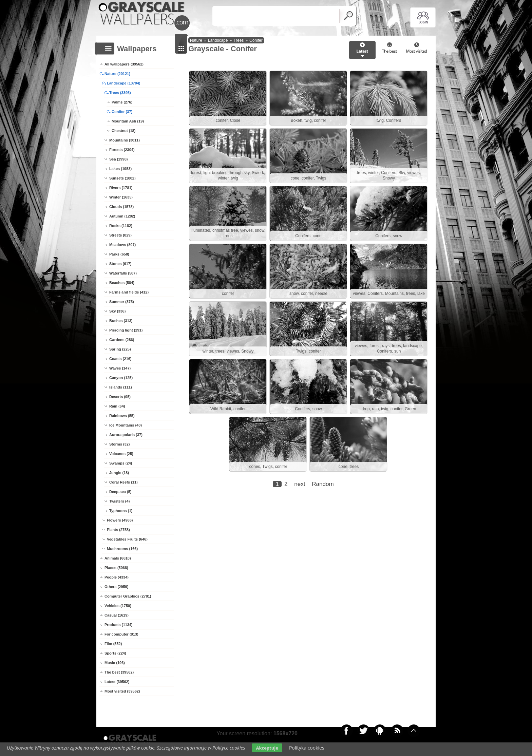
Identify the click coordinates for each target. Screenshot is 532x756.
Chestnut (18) (123, 131)
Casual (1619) (117, 615)
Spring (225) (120, 349)
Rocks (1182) (121, 226)
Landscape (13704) (123, 83)
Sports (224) (115, 653)
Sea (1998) (118, 159)
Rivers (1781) (121, 188)
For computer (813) (121, 634)
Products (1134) (119, 625)
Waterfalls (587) (123, 273)
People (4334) (117, 577)
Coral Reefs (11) (123, 482)
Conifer (256, 40)
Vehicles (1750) (118, 606)
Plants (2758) (118, 530)
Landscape (218, 40)
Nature (196, 40)
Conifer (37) (122, 112)
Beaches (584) (122, 283)
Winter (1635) (121, 197)
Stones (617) (120, 264)
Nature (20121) (117, 74)
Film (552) (113, 644)
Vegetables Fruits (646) (127, 539)
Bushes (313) (121, 321)
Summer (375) (122, 302)
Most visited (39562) (122, 691)
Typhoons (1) (121, 511)
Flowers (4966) (120, 520)
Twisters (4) (119, 501)
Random (323, 484)
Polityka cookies (307, 748)
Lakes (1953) (120, 169)
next (300, 484)
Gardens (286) (122, 340)
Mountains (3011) (125, 140)
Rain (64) (117, 406)
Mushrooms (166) (122, 549)
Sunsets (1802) (122, 178)
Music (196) (115, 663)
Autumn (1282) (122, 216)
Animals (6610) (118, 558)
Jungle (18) (119, 473)
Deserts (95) (120, 397)
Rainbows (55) (122, 416)
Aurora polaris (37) (126, 435)
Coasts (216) (120, 359)
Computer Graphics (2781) (128, 596)
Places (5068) (116, 568)
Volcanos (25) (121, 454)
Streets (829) (120, 235)
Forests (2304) (122, 150)
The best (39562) (119, 672)
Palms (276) (122, 102)
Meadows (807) (122, 245)
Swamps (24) (121, 463)
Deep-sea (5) (120, 492)
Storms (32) (120, 444)
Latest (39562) (117, 682)
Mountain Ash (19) (128, 121)
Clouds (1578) (121, 207)
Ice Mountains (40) (126, 425)
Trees (239, 40)
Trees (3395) (120, 93)
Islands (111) (121, 387)
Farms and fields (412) (129, 292)
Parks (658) (119, 254)
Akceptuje (267, 748)
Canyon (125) (121, 378)
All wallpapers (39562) (124, 64)
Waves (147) (120, 368)
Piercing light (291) (126, 330)
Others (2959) (116, 587)
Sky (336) (117, 311)
